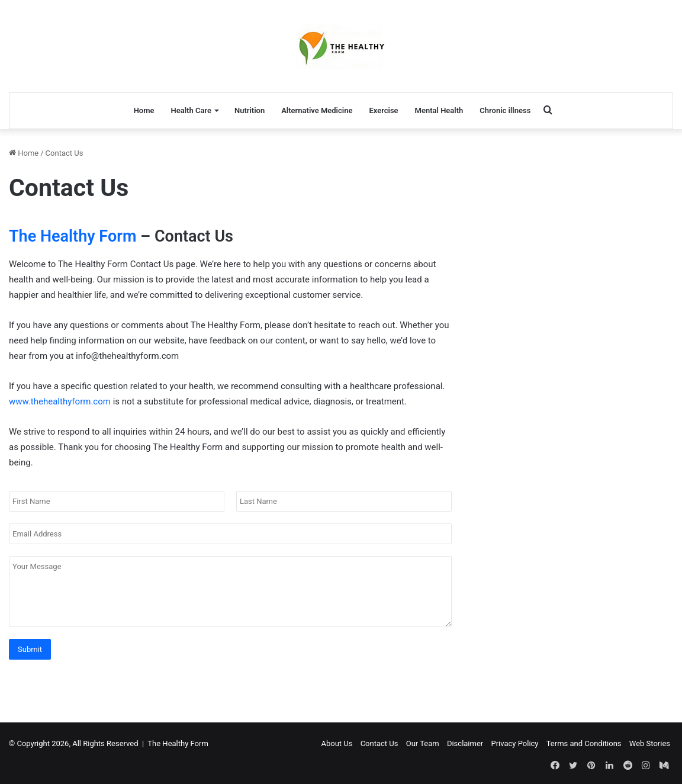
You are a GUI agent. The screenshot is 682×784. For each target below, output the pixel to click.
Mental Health (439, 110)
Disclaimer (465, 743)
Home (144, 110)
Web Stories (650, 743)
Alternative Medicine (317, 110)
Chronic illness (505, 110)
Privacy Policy (514, 743)
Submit (30, 649)
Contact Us (379, 743)
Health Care (191, 110)
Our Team (423, 743)
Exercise (383, 110)
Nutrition (250, 110)
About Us (337, 743)
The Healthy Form (73, 236)
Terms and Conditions (584, 743)
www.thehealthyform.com (60, 401)
